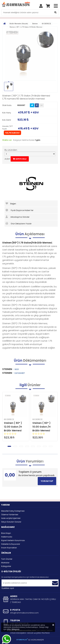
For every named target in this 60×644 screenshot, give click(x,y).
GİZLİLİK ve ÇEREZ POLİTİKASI (38, 633)
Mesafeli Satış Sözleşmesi (13, 511)
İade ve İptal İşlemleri (11, 518)
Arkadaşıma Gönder (17, 217)
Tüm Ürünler (7, 559)
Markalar (5, 563)
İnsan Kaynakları (9, 548)
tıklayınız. (16, 629)
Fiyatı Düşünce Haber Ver (19, 210)
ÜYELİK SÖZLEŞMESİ (18, 633)
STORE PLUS (22, 640)
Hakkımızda (7, 537)
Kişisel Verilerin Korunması (13, 540)
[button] (9, 446)
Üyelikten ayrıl (8, 588)
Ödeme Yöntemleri (10, 515)
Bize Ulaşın (6, 533)
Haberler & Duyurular (11, 544)
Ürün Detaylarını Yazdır (19, 224)
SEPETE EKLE (20, 159)
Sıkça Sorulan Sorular (11, 522)
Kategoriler (6, 566)
